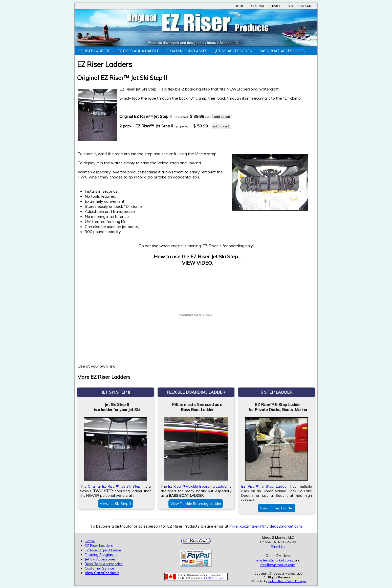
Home (239, 6)
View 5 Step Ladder (277, 508)
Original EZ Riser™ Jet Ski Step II (115, 486)
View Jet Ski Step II (115, 504)
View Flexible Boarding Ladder (196, 504)
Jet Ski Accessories (233, 51)
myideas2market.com (274, 560)
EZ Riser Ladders (94, 51)
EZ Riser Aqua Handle (138, 51)
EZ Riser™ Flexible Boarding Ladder (198, 486)
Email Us (278, 547)
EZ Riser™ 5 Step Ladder (265, 486)
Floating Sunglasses (187, 51)
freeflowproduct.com (278, 565)
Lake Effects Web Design (287, 581)
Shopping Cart (300, 6)
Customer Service (266, 6)
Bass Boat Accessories (282, 51)
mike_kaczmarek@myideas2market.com (266, 526)
